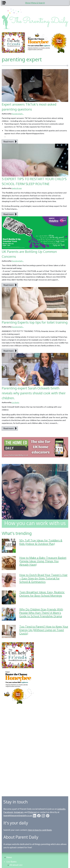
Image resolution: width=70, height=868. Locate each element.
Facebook (8, 812)
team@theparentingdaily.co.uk (18, 815)
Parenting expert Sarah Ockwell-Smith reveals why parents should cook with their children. (34, 393)
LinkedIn (61, 809)
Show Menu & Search (35, 3)
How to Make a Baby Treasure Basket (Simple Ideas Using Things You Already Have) (43, 561)
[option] (35, 42)
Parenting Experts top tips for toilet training (35, 322)
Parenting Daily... (18, 114)
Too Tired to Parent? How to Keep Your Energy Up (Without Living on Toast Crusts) (44, 630)
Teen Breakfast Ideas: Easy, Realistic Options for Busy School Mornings (42, 594)
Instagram (19, 812)
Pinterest (32, 812)
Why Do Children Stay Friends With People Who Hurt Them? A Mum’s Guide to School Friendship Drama (41, 613)
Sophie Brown (17, 188)
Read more (8, 141)
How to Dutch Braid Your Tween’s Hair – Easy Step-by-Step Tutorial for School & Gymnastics (43, 578)
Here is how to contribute (40, 830)
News (9, 857)
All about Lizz (16, 865)
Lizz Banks (15, 402)
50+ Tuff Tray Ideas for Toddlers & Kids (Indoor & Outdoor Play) (41, 542)
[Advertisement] (35, 748)
